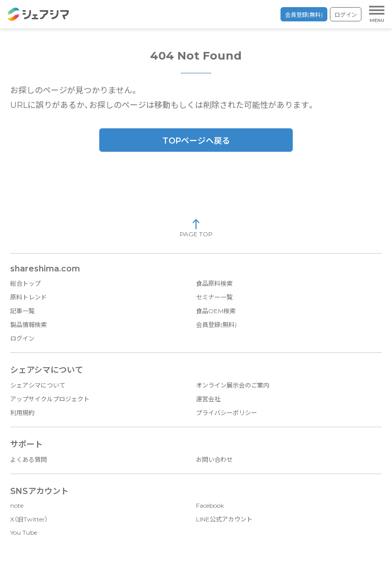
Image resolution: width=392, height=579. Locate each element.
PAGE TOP (196, 228)
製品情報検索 (29, 325)
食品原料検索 (214, 283)
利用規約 (22, 413)
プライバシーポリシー (227, 413)
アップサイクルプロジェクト (50, 399)
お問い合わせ (214, 460)
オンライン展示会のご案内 (233, 385)
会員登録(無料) (304, 15)
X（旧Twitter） (29, 519)
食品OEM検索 (216, 311)
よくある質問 (29, 460)
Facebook (210, 505)
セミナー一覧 (214, 297)
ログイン (346, 15)
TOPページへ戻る (196, 141)
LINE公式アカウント (224, 519)
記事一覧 (22, 311)
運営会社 (208, 399)
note (17, 505)
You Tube (24, 532)
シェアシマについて (38, 385)
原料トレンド (29, 297)
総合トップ (25, 283)
